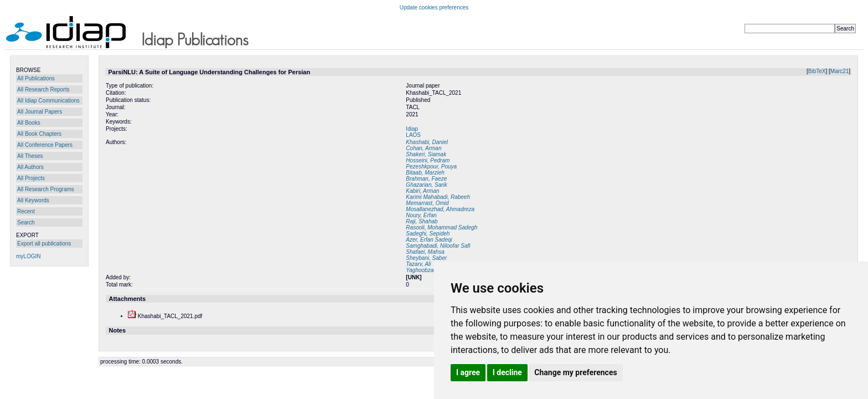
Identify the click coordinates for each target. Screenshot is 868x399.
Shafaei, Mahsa (425, 252)
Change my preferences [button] (575, 372)
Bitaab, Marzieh (425, 173)
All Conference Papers (45, 145)
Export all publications (44, 244)
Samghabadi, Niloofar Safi (438, 246)
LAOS (413, 135)
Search (26, 222)
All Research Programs (46, 189)
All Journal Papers (40, 112)
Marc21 (839, 71)
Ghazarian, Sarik (426, 185)
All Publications (36, 78)
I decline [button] (507, 372)
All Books (29, 123)
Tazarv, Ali (418, 264)
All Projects (31, 178)
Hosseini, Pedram (428, 160)
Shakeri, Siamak (426, 154)
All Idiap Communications (48, 101)
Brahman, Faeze (426, 179)
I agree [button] (468, 372)
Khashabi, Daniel (427, 142)
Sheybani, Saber (426, 258)
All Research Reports (43, 89)
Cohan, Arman (423, 148)
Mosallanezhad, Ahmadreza (440, 209)
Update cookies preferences (434, 7)
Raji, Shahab (422, 221)
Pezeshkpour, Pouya (431, 167)
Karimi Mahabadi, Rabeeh (438, 197)
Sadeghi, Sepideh (428, 234)
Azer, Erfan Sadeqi (429, 240)
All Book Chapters (39, 134)
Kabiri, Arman (422, 191)
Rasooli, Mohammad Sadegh (441, 227)
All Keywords (33, 200)
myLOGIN (28, 256)
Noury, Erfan (421, 215)
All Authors (30, 167)
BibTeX (817, 71)
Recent (26, 211)
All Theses (30, 156)
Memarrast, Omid (427, 203)
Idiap (412, 129)
